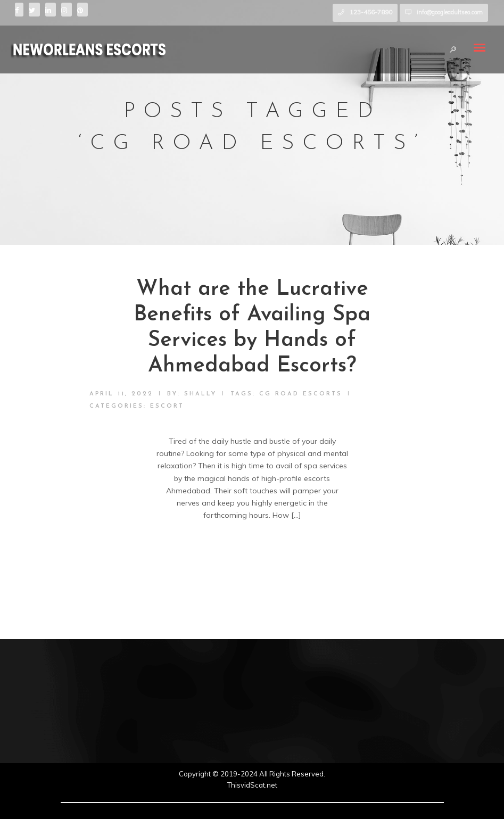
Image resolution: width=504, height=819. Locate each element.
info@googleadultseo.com (450, 12)
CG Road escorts (301, 394)
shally (200, 394)
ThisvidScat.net (252, 785)
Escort (167, 406)
